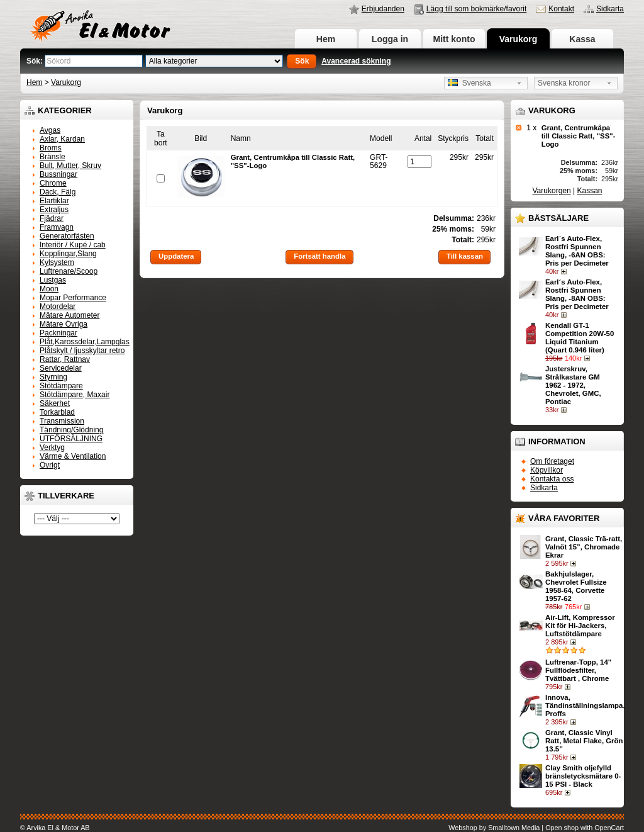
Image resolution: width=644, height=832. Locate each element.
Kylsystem (57, 262)
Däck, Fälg (58, 192)
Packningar (58, 333)
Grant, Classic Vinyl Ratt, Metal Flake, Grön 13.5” (584, 741)
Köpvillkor (547, 470)
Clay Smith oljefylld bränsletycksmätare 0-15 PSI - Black (583, 776)
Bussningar (58, 174)
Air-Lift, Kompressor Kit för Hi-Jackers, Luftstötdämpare (580, 626)
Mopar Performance (73, 298)
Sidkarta (610, 9)
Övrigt (50, 465)
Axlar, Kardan (62, 139)
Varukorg (519, 39)
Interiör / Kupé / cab (73, 245)
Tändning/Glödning (71, 430)
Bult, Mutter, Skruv (70, 166)
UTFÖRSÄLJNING (71, 439)
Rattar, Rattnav (65, 359)
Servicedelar (61, 368)
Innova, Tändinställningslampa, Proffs (585, 706)
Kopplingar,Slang (68, 254)
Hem (326, 39)
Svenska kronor (564, 83)
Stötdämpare (61, 386)
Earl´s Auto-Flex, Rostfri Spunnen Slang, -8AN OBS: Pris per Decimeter (577, 294)
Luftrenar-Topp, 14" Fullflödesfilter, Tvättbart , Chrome (578, 670)
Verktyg (52, 447)
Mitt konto (454, 39)
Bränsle (53, 157)
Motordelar (58, 306)
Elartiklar (54, 201)
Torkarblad (57, 412)
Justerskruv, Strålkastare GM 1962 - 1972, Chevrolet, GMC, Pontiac (573, 385)
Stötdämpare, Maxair (75, 395)
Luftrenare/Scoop (69, 271)
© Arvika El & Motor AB (55, 828)
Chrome (53, 183)
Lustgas (53, 280)
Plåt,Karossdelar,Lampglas (85, 342)
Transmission (62, 421)
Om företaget (552, 461)
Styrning (53, 377)
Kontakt (561, 9)
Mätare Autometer (69, 315)
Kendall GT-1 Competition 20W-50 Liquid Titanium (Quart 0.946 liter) (580, 338)
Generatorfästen (67, 236)
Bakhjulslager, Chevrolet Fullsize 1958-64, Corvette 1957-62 (576, 586)
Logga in (390, 39)
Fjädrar (52, 218)
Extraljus (54, 210)
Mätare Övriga (64, 324)
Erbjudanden (383, 9)
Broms (51, 148)
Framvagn (57, 227)
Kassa (582, 39)
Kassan (589, 191)
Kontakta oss (552, 479)
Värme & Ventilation (73, 456)
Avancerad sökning (356, 61)
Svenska (469, 83)
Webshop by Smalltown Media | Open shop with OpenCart (536, 828)
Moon (49, 289)
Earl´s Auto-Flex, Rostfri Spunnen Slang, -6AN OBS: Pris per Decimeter (577, 251)
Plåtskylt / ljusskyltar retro (82, 351)
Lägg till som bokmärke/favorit (476, 9)
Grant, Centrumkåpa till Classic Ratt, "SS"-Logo (579, 136)
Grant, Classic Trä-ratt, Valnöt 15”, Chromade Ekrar (584, 547)
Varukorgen (552, 191)
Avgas (50, 130)
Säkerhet (55, 403)
